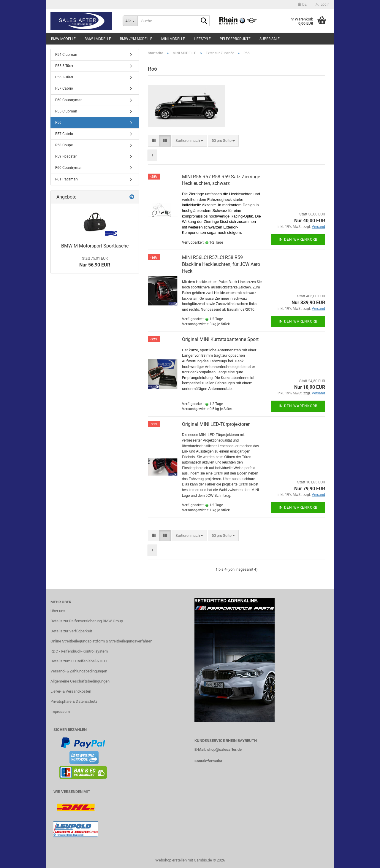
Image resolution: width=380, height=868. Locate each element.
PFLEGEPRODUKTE (235, 39)
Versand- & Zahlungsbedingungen (79, 671)
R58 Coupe (64, 145)
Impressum (60, 711)
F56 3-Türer (64, 77)
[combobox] (189, 141)
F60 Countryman (69, 100)
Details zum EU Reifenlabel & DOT (79, 661)
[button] (302, 4)
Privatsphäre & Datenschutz (74, 701)
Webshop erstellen (171, 860)
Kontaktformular (208, 761)
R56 (58, 123)
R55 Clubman (66, 111)
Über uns (58, 611)
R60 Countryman (69, 168)
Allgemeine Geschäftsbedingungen (80, 681)
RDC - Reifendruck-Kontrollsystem (79, 651)
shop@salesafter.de (224, 749)
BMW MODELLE (63, 39)
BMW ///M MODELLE (136, 39)
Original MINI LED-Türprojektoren (216, 424)
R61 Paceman (66, 179)
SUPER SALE (270, 39)
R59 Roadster (66, 156)
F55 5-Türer (64, 66)
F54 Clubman (66, 55)
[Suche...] (130, 21)
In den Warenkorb (298, 239)
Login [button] (323, 4)
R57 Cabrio (64, 134)
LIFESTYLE (202, 39)
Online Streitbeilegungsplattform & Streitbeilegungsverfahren (101, 641)
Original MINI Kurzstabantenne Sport (220, 339)
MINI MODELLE (173, 39)
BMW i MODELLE (98, 39)
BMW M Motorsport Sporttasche (95, 246)
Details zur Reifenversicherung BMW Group (87, 621)
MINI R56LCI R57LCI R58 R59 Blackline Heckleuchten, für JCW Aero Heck (221, 264)
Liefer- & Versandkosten (71, 691)
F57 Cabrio (64, 88)
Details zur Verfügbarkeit (71, 631)
